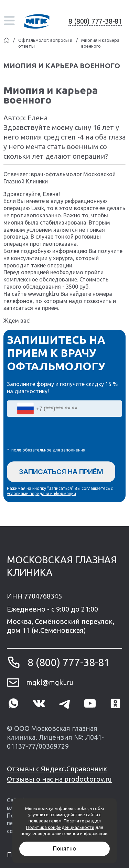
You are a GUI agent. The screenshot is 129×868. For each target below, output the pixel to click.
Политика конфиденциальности (60, 827)
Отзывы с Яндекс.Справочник (57, 769)
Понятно (64, 848)
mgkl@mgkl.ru (50, 682)
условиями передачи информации (41, 493)
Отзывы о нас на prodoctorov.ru (59, 779)
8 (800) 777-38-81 (95, 21)
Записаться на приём (61, 472)
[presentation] (59, 434)
